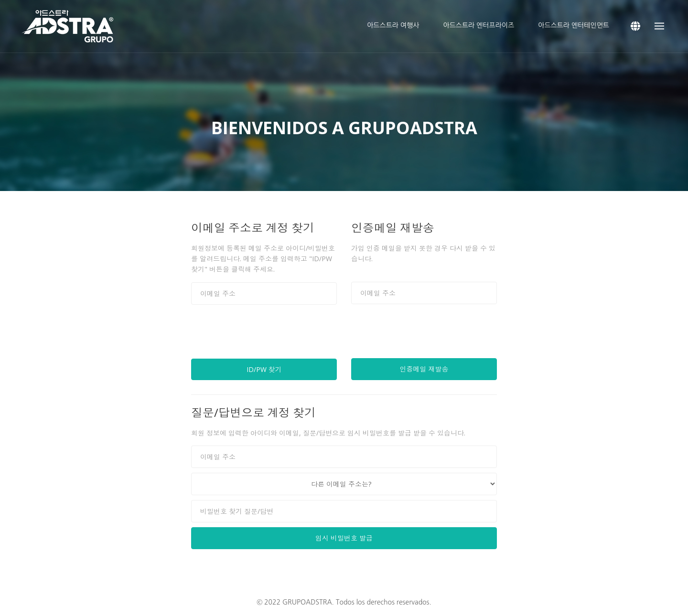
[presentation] (264, 335)
